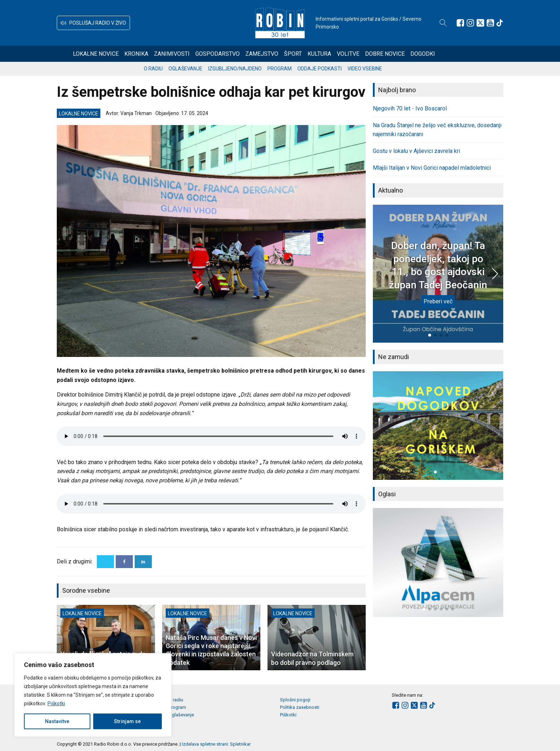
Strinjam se (127, 721)
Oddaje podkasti (337, 69)
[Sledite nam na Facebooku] (460, 23)
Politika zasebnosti (300, 707)
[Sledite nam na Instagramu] (470, 23)
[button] (93, 23)
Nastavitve (57, 721)
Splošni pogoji (295, 700)
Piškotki (56, 703)
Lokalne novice (122, 54)
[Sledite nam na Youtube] (490, 23)
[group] (438, 426)
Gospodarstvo (244, 54)
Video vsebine (382, 69)
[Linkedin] (143, 562)
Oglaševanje (203, 69)
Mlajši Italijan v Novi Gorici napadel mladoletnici (432, 168)
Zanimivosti (198, 54)
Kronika (162, 54)
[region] (93, 695)
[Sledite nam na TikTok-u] (500, 23)
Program (297, 69)
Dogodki (449, 54)
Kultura (345, 54)
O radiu (171, 69)
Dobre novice (411, 54)
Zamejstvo (288, 54)
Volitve (374, 54)
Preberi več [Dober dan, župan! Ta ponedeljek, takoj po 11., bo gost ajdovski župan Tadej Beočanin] (438, 301)
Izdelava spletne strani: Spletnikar (216, 744)
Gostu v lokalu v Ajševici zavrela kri (416, 151)
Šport (319, 54)
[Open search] (443, 23)
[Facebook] (124, 562)
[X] (105, 562)
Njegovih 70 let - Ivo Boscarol (410, 108)
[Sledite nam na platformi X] (480, 23)
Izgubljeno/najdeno (252, 69)
